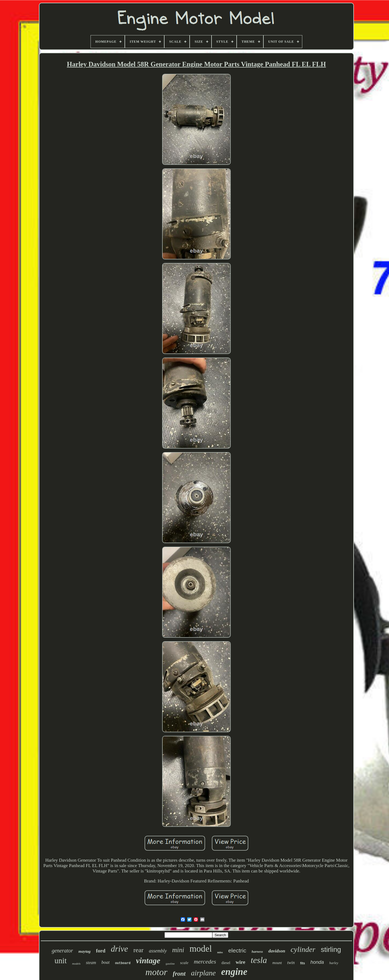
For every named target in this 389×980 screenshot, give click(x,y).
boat (105, 962)
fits (303, 963)
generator (62, 951)
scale (184, 963)
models (76, 964)
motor (156, 972)
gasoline (170, 964)
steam (91, 963)
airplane (203, 973)
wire (240, 962)
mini (178, 950)
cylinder (303, 949)
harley (334, 963)
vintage (148, 960)
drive (119, 949)
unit (61, 961)
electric (237, 950)
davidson (277, 951)
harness (257, 951)
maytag (84, 951)
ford (101, 951)
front (179, 974)
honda (317, 962)
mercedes (205, 961)
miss (220, 952)
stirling (331, 949)
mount (277, 963)
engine (234, 972)
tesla (259, 960)
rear (138, 950)
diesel (226, 963)
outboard (123, 963)
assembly (158, 951)
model (201, 949)
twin (291, 963)
